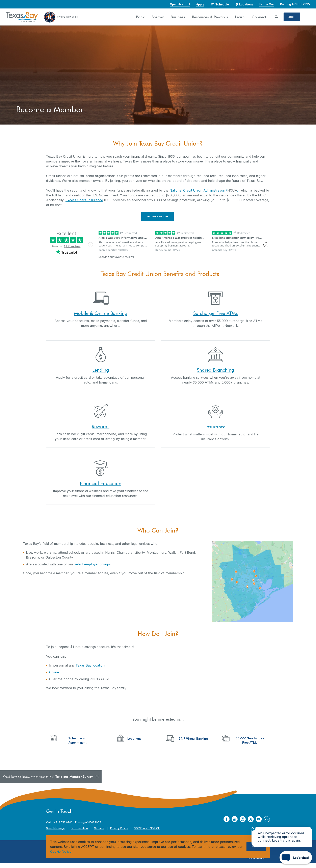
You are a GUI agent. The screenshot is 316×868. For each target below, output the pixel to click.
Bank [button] (140, 17)
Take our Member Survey (74, 777)
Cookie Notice (61, 851)
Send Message (56, 828)
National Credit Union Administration (197, 190)
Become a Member (157, 217)
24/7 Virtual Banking (193, 739)
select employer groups (93, 564)
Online (54, 672)
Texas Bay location (90, 665)
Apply (200, 4)
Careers (99, 828)
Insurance (215, 427)
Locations (135, 739)
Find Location (79, 828)
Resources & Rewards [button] (210, 17)
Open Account (180, 4)
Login (292, 17)
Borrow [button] (158, 17)
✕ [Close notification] (253, 828)
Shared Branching (216, 370)
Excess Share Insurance (84, 200)
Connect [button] (259, 17)
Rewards (101, 426)
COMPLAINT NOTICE (147, 828)
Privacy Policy (119, 828)
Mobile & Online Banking (101, 313)
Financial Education (101, 483)
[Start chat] (296, 858)
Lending (101, 370)
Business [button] (178, 17)
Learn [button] (240, 17)
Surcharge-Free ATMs (216, 313)
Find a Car (267, 4)
